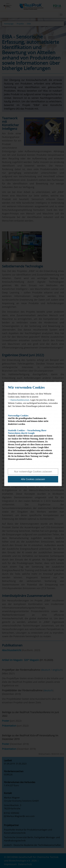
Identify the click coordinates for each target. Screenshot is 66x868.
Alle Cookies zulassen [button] (33, 479)
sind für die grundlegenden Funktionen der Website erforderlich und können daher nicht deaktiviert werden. (31, 420)
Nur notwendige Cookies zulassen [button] (33, 471)
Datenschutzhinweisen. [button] (20, 400)
